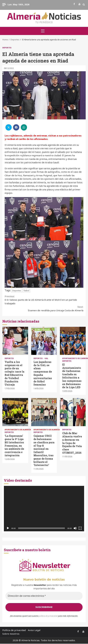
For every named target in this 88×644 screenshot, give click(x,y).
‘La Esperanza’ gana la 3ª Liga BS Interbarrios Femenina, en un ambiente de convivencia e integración (15, 412)
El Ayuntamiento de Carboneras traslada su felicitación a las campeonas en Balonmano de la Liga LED (73, 341)
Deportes (7, 48)
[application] (44, 509)
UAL (46, 358)
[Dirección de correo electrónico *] (44, 596)
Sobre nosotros (11, 634)
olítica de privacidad (49, 616)
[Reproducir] (8, 528)
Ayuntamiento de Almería (18, 430)
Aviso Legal (34, 630)
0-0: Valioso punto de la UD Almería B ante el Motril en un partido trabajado (44, 300)
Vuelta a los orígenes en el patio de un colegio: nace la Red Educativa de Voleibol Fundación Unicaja (15, 341)
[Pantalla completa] (80, 528)
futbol (26, 291)
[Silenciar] (75, 528)
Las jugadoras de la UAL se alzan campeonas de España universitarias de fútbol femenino (44, 341)
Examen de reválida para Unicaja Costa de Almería (44, 308)
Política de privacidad (14, 630)
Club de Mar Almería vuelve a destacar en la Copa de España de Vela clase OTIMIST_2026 (73, 412)
